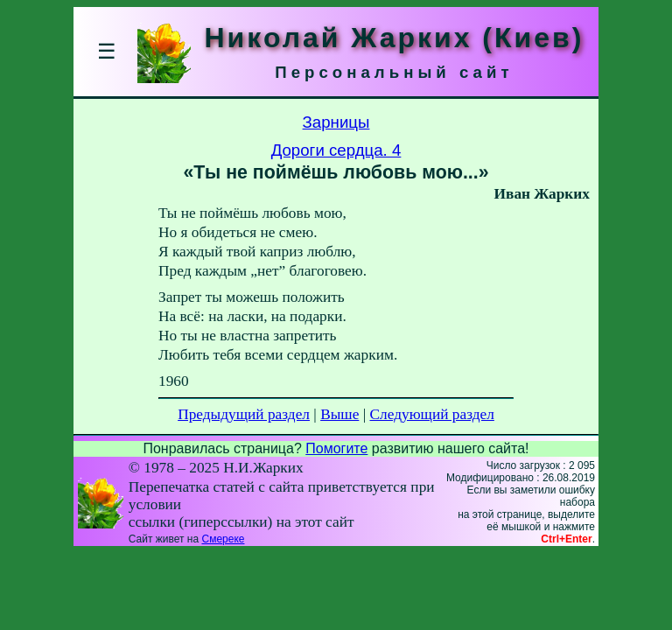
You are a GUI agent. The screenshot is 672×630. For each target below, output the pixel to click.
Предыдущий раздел (244, 414)
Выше (339, 414)
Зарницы (336, 122)
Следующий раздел (432, 414)
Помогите (336, 448)
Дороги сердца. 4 (336, 150)
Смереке (223, 539)
